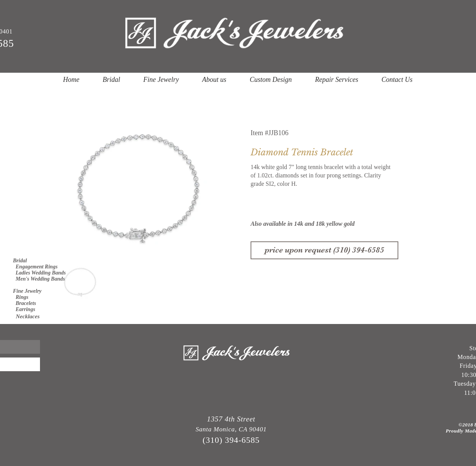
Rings (21, 297)
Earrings (24, 309)
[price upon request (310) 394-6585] (324, 250)
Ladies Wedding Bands (39, 273)
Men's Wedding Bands (39, 279)
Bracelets (25, 303)
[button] (111, 80)
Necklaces (26, 316)
